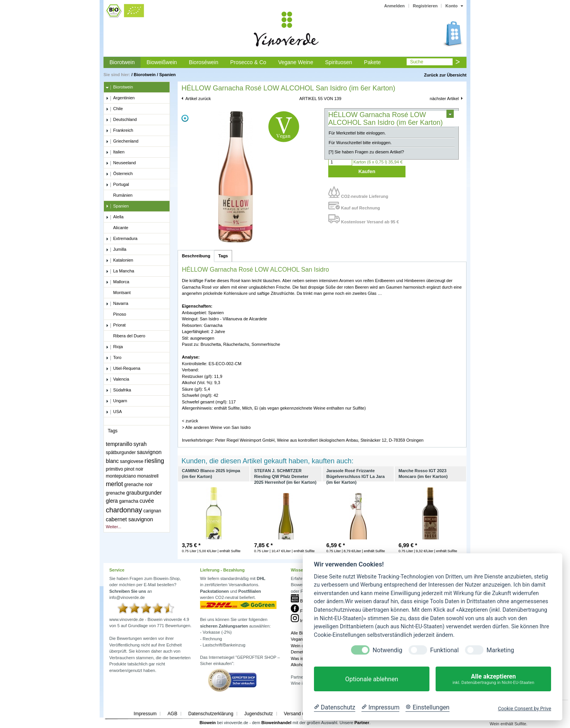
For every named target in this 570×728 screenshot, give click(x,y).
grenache (115, 493)
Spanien (167, 75)
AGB (172, 714)
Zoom (185, 118)
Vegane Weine (296, 62)
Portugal (117, 185)
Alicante (117, 228)
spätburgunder (121, 452)
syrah (140, 444)
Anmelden (394, 6)
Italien (115, 152)
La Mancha (120, 271)
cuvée (147, 501)
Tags (223, 256)
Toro (114, 358)
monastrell (148, 476)
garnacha (129, 501)
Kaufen (367, 171)
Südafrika (118, 390)
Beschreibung (196, 256)
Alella (115, 217)
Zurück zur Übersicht (445, 75)
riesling (154, 461)
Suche (417, 62)
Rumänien (119, 196)
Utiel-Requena (123, 369)
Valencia (117, 379)
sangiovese (132, 461)
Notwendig (388, 650)
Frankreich (120, 131)
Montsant (118, 293)
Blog (300, 601)
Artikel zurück (198, 99)
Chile (114, 109)
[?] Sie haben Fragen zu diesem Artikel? (366, 152)
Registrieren (425, 6)
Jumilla (116, 250)
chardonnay (124, 510)
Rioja (114, 347)
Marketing (500, 650)
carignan (152, 511)
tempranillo (119, 444)
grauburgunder (144, 493)
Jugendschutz (259, 714)
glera (112, 501)
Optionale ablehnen (372, 679)
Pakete (373, 62)
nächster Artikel (444, 99)
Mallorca (118, 282)
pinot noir (134, 469)
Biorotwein (122, 62)
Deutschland (121, 120)
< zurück (190, 421)
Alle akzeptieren (493, 679)
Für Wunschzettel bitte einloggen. (360, 143)
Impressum (145, 714)
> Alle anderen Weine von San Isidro (216, 427)
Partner (362, 723)
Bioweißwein (162, 62)
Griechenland (122, 141)
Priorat (116, 325)
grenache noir (138, 485)
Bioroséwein (204, 62)
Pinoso (116, 315)
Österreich (119, 174)
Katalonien (120, 260)
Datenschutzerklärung (211, 714)
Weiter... (114, 527)
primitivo (115, 469)
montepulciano (121, 476)
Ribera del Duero (126, 336)
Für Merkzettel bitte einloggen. (357, 133)
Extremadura (122, 239)
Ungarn (116, 401)
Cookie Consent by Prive (524, 708)
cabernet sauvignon (129, 519)
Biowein (208, 723)
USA (114, 412)
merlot (114, 484)
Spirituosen (339, 62)
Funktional (444, 650)
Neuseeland (121, 163)
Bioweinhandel (277, 723)
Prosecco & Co (248, 62)
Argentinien (120, 98)
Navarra (117, 304)
